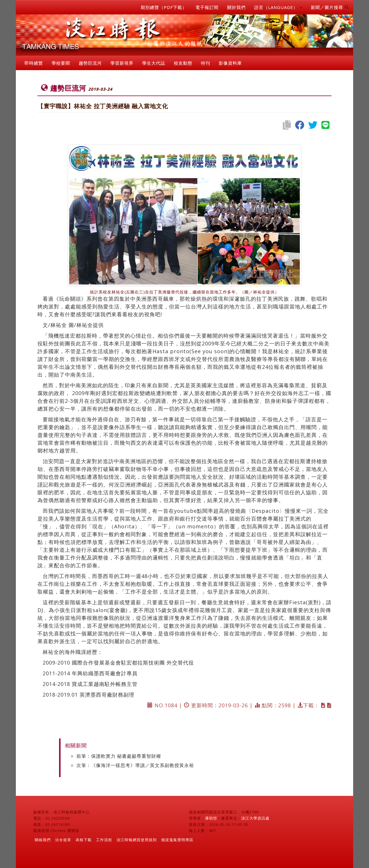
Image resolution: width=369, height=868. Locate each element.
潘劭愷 (211, 818)
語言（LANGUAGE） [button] (278, 7)
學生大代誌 (154, 63)
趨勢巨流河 (90, 63)
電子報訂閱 (207, 7)
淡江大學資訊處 (255, 818)
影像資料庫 (230, 63)
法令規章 (63, 840)
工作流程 (104, 840)
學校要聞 (61, 63)
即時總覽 (34, 63)
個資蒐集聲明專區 (177, 840)
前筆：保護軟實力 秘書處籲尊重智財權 (119, 756)
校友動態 (183, 63)
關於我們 (236, 7)
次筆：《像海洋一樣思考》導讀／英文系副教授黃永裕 (135, 765)
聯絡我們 (43, 840)
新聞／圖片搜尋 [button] (330, 7)
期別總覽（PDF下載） (164, 7)
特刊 (206, 63)
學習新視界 (122, 63)
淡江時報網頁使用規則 (137, 840)
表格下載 (84, 840)
